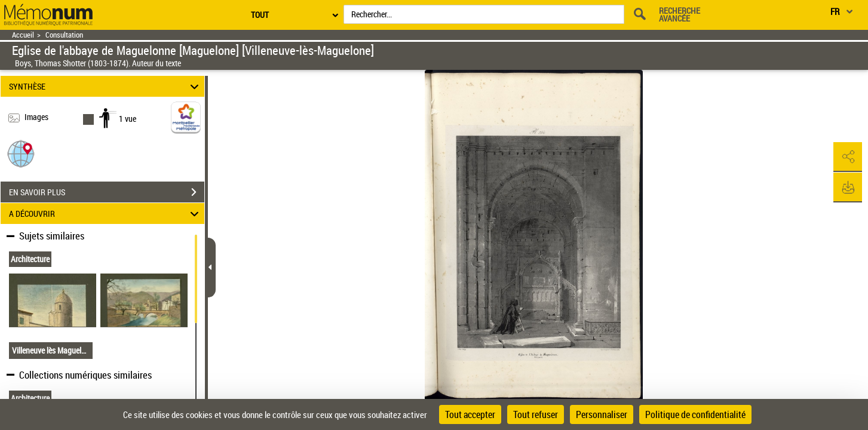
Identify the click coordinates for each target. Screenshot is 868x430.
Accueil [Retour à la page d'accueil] (23, 35)
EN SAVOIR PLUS (107, 192)
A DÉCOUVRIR (106, 214)
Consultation (64, 35)
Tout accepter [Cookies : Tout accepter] (470, 414)
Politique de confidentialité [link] (695, 414)
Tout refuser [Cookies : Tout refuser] (536, 414)
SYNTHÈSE (106, 86)
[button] (21, 153)
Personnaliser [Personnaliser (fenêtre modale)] (602, 414)
